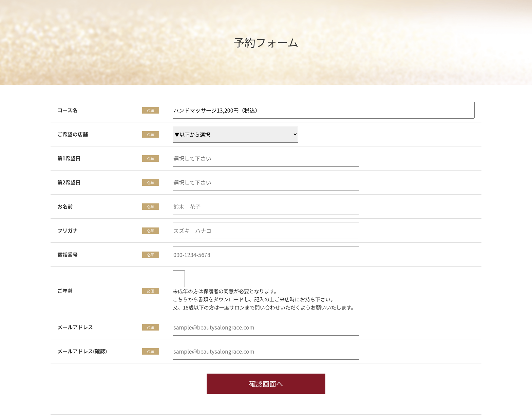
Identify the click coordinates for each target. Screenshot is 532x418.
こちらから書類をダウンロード (208, 299)
